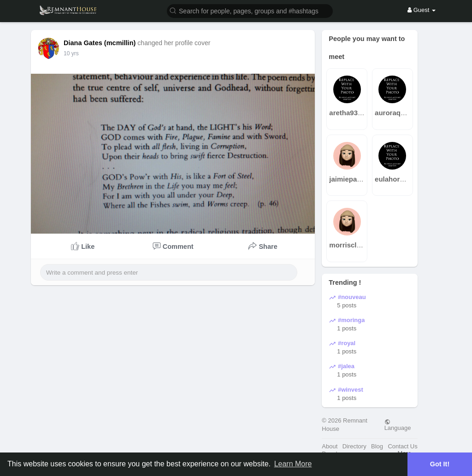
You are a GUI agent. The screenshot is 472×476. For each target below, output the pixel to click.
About (330, 446)
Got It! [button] (440, 464)
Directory (354, 446)
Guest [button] (422, 10)
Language (398, 425)
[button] (250, 10)
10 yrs (71, 53)
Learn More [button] (293, 464)
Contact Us (402, 446)
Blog (377, 446)
